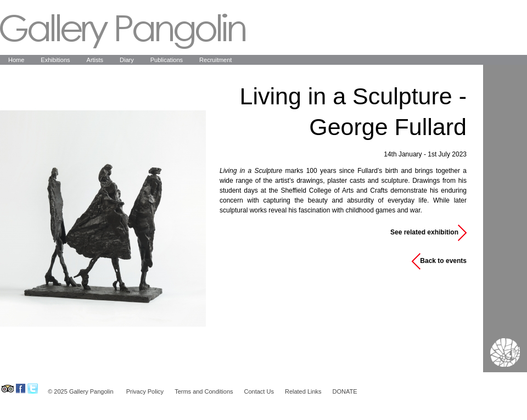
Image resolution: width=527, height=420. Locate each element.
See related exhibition (424, 232)
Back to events (443, 261)
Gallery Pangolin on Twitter (33, 388)
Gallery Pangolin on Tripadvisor (7, 388)
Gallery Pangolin (123, 31)
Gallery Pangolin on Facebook (21, 388)
